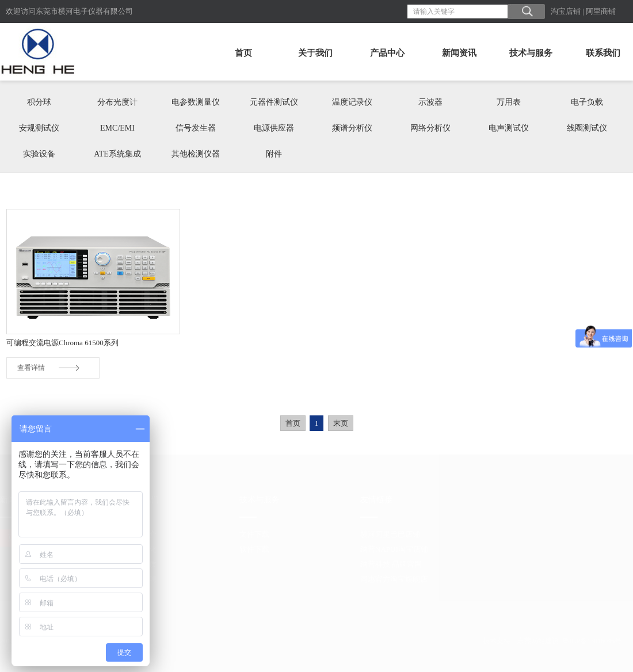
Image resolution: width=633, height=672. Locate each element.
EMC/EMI (117, 128)
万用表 (509, 102)
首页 (243, 53)
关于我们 (315, 53)
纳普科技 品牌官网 (391, 564)
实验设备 (39, 154)
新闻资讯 (459, 53)
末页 (341, 423)
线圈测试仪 (587, 128)
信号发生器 (196, 128)
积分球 (39, 102)
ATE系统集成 (117, 154)
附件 (274, 154)
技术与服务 (531, 53)
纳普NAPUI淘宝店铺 (394, 549)
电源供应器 (274, 128)
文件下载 (254, 534)
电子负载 (587, 102)
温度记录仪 (352, 102)
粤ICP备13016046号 (592, 641)
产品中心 (387, 53)
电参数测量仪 (196, 102)
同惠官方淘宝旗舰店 (394, 579)
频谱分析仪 (352, 128)
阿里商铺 (601, 11)
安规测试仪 (39, 128)
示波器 (430, 102)
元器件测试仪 (274, 102)
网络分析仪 (430, 128)
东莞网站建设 (538, 641)
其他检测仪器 (196, 154)
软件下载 (254, 549)
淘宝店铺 (566, 11)
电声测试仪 (509, 128)
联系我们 (603, 53)
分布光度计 (117, 102)
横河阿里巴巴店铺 (390, 534)
